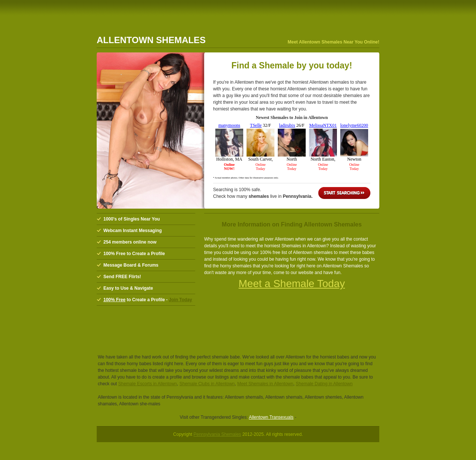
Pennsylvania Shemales (217, 434)
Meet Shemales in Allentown (265, 384)
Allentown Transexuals (271, 417)
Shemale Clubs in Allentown (207, 384)
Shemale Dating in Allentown (324, 384)
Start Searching (344, 193)
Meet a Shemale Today (292, 284)
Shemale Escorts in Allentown (148, 384)
